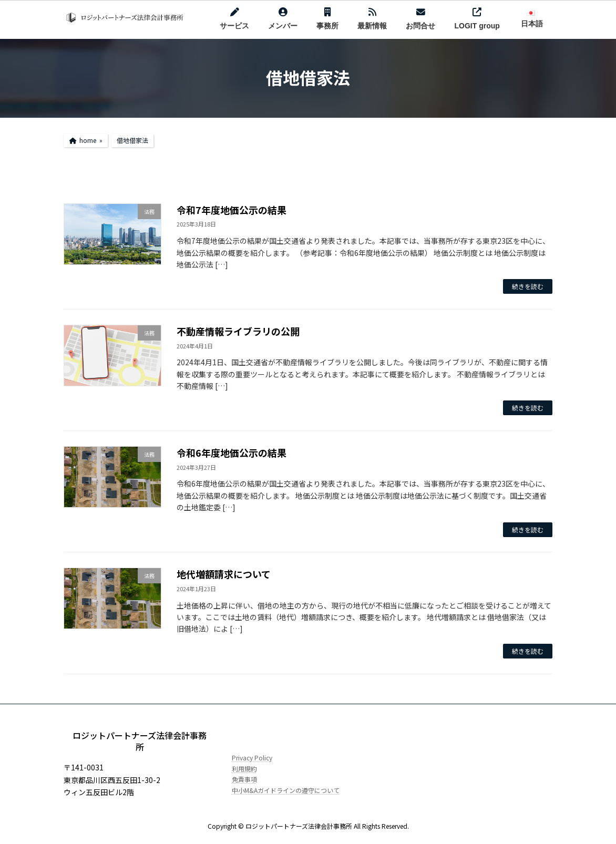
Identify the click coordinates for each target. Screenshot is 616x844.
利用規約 (244, 768)
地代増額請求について (224, 574)
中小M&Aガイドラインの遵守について (286, 790)
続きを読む (528, 286)
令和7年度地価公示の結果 (232, 210)
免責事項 (244, 779)
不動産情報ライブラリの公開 (238, 331)
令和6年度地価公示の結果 (232, 452)
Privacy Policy (252, 758)
